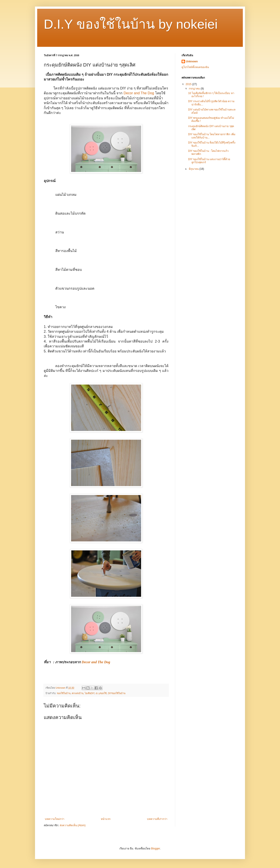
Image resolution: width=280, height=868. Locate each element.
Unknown (192, 61)
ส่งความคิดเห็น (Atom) (73, 825)
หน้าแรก (106, 819)
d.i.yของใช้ (101, 693)
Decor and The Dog (139, 93)
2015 (189, 84)
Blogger (155, 849)
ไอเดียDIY (90, 693)
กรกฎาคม (195, 89)
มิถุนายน (194, 169)
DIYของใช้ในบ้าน (117, 693)
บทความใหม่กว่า (55, 819)
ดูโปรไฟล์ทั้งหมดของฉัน (195, 67)
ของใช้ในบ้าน (64, 693)
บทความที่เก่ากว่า (157, 819)
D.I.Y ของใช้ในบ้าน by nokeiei (131, 24)
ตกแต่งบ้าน (78, 693)
